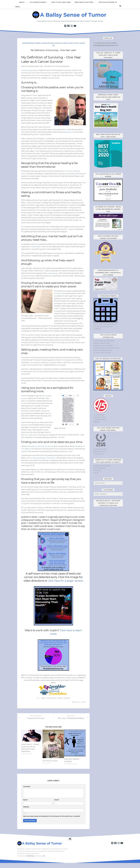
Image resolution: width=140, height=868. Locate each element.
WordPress (30, 861)
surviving (67, 700)
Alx (44, 861)
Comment (27, 792)
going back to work (70, 132)
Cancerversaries (28, 43)
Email (57, 805)
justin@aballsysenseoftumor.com (106, 45)
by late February (53, 273)
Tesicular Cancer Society (102, 343)
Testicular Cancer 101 (104, 3)
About (21, 3)
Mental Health (69, 43)
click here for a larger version (66, 583)
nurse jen (60, 700)
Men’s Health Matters (81, 3)
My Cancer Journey (37, 3)
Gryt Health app (31, 435)
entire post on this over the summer (42, 446)
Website (26, 812)
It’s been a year (27, 70)
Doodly (96, 473)
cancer (43, 700)
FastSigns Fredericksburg (102, 466)
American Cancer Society (102, 353)
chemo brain (62, 293)
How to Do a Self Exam (59, 3)
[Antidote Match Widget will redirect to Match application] (106, 521)
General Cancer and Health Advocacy (49, 43)
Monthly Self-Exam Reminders (104, 341)
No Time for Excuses (51, 766)
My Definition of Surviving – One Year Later (53, 50)
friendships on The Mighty (32, 449)
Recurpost (97, 470)
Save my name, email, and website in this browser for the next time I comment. (52, 821)
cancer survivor (51, 700)
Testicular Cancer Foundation (103, 345)
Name (26, 805)
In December (36, 247)
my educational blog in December (44, 460)
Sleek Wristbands (99, 468)
